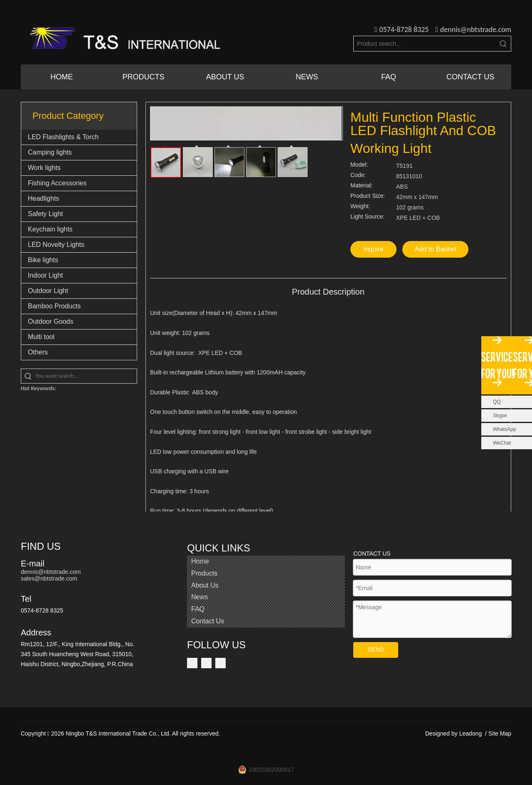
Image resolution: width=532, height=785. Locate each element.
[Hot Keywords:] (503, 44)
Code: (358, 175)
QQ (497, 402)
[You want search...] (86, 376)
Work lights (44, 168)
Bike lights (43, 260)
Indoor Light (46, 275)
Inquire (373, 249)
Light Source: (368, 217)
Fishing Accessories (57, 183)
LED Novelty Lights (56, 245)
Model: (359, 165)
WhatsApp (504, 429)
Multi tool (41, 337)
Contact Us (208, 621)
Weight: (360, 206)
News (199, 597)
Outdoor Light (48, 291)
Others (38, 352)
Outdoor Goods (50, 321)
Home (200, 561)
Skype (500, 416)
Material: (362, 186)
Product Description (328, 292)
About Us (205, 585)
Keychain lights (50, 229)
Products (204, 573)
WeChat (502, 443)
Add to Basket (436, 249)
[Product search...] (425, 44)
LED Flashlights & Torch (63, 137)
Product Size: (368, 196)
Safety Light (46, 214)
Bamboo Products (54, 306)
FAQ (198, 609)
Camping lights (50, 152)
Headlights (44, 198)
